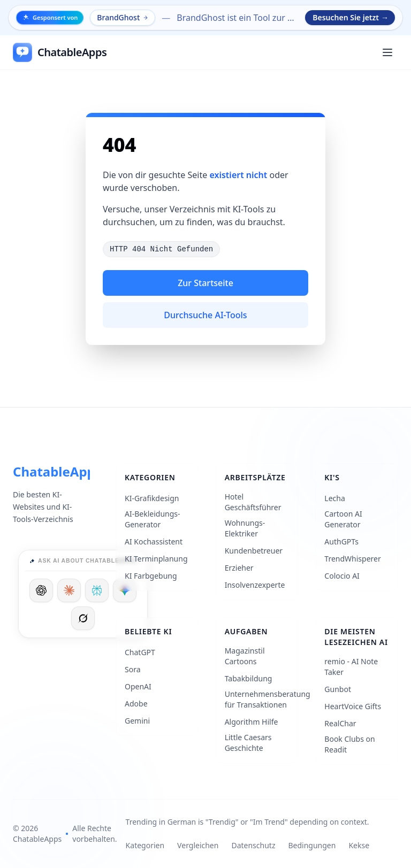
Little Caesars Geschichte (248, 743)
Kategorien (145, 845)
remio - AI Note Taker (351, 667)
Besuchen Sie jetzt (351, 18)
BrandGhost (123, 17)
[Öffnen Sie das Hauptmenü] (387, 52)
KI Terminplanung (156, 559)
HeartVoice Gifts (353, 706)
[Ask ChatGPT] (41, 590)
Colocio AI (342, 576)
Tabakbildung (249, 678)
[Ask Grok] (83, 618)
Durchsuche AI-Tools (205, 315)
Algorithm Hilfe (252, 722)
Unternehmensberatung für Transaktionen (268, 699)
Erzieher (239, 568)
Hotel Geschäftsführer (253, 502)
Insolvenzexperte (255, 585)
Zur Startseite (205, 283)
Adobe (136, 704)
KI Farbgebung (151, 576)
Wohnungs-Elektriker (245, 528)
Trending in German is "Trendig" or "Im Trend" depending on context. (248, 822)
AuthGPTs (341, 541)
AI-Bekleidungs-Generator (153, 519)
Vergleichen (198, 845)
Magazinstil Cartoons (245, 656)
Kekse (359, 845)
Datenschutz (253, 845)
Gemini (137, 721)
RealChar (340, 723)
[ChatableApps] (60, 52)
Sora (133, 669)
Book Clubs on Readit (349, 744)
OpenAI (138, 686)
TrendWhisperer (352, 559)
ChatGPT (140, 652)
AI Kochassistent (154, 541)
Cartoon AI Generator (343, 519)
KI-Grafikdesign (152, 498)
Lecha (334, 498)
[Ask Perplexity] (97, 590)
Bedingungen (312, 845)
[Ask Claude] (69, 590)
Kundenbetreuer (254, 551)
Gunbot (338, 689)
